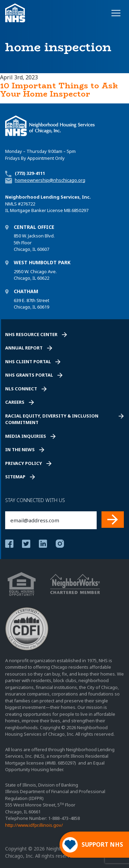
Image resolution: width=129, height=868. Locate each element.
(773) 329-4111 (30, 173)
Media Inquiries (26, 436)
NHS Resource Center (31, 334)
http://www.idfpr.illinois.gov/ (34, 825)
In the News (20, 449)
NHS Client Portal (28, 361)
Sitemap (15, 477)
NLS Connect (21, 389)
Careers (15, 402)
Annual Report (24, 348)
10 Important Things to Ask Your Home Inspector (59, 90)
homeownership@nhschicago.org (50, 180)
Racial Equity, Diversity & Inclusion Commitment (52, 419)
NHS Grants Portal (29, 375)
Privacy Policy (24, 463)
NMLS (11, 204)
